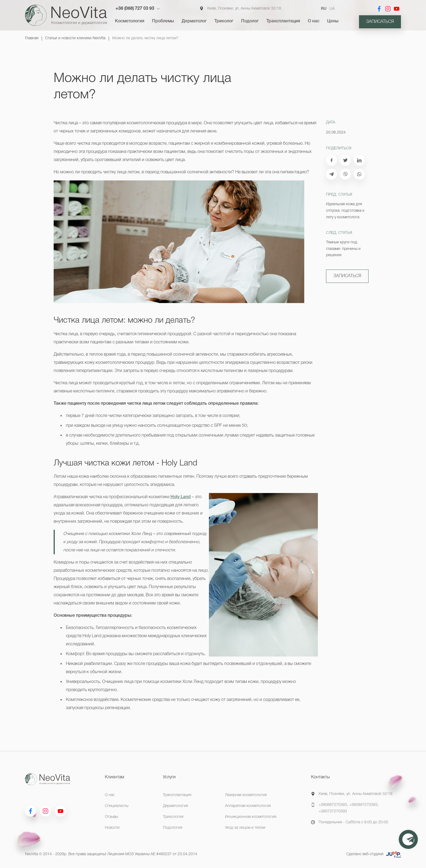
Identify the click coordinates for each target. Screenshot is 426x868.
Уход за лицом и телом (245, 828)
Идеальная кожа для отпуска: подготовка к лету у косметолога (345, 211)
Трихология (173, 817)
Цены (333, 21)
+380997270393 (363, 805)
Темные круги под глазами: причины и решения (343, 249)
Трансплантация (283, 21)
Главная (32, 38)
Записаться (380, 22)
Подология (173, 828)
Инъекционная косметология (251, 817)
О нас (314, 21)
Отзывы (111, 817)
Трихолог (224, 21)
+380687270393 (333, 805)
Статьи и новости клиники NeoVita (75, 38)
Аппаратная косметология (248, 806)
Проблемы (163, 21)
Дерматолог (194, 21)
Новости (112, 828)
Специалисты (117, 806)
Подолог (250, 21)
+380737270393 (333, 811)
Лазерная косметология (246, 795)
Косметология (130, 21)
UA (332, 9)
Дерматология (175, 806)
